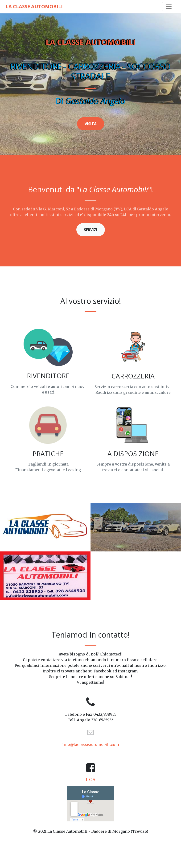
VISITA (91, 124)
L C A (90, 780)
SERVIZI (91, 230)
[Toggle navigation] (169, 7)
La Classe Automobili (34, 6)
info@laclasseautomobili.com (91, 744)
